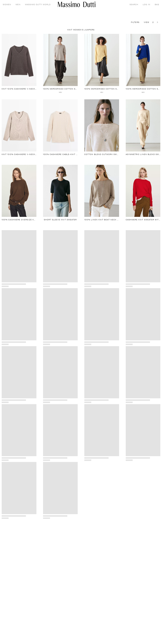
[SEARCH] (134, 4)
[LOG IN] (146, 4)
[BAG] (157, 4)
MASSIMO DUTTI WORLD (38, 5)
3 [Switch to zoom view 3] (157, 22)
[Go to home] (77, 4)
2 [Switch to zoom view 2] (153, 22)
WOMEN (7, 5)
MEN (18, 5)
